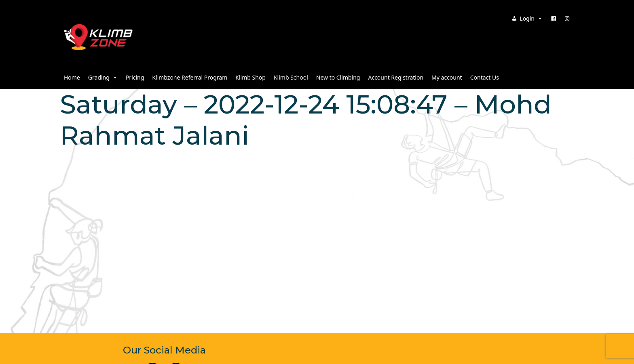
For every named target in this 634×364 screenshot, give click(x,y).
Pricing (135, 77)
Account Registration (396, 77)
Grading (103, 77)
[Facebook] (554, 19)
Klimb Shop (250, 77)
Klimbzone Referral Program (190, 77)
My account (447, 77)
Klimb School (291, 77)
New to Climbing (338, 77)
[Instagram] (567, 19)
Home (72, 77)
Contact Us (485, 77)
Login (531, 18)
